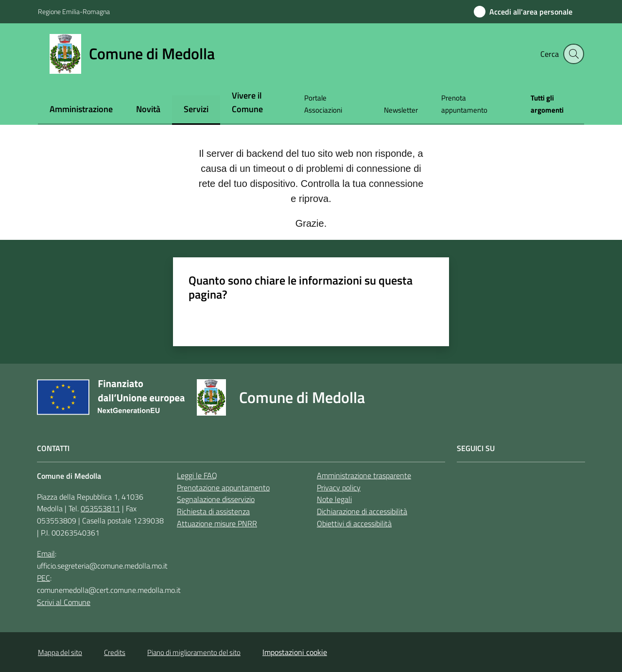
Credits (115, 652)
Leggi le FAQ (197, 475)
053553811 (100, 508)
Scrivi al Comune (64, 602)
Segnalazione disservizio (216, 499)
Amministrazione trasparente (364, 475)
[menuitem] (81, 110)
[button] (572, 54)
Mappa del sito (60, 652)
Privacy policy (339, 487)
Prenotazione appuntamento (223, 487)
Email (46, 554)
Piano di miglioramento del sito (194, 652)
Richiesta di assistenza (213, 511)
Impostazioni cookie (295, 652)
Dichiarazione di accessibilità (362, 511)
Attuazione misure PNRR (217, 523)
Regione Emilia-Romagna (74, 11)
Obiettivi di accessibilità (354, 523)
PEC (43, 578)
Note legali (334, 499)
